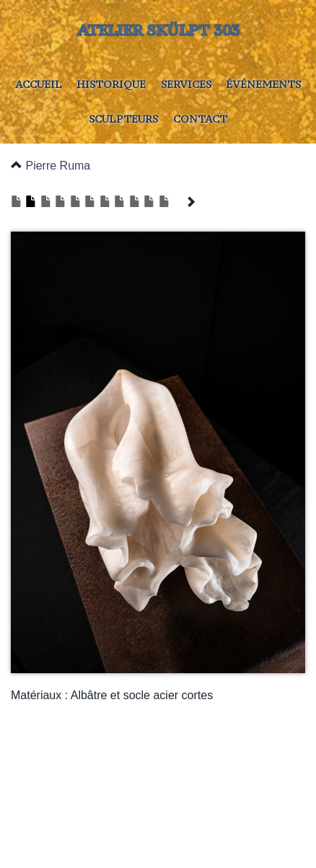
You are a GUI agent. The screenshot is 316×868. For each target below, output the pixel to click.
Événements (263, 84)
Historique (111, 84)
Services (186, 84)
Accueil (39, 84)
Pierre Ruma (58, 166)
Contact (200, 119)
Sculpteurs (123, 119)
